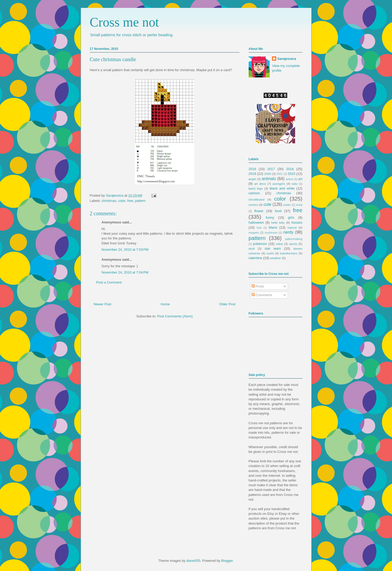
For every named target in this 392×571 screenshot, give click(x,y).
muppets (254, 233)
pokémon (260, 244)
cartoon (254, 193)
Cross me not (124, 22)
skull (252, 248)
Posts (258, 286)
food (278, 211)
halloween (256, 222)
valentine (255, 258)
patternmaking (294, 239)
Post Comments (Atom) (175, 316)
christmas (109, 201)
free (130, 201)
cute (267, 204)
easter (287, 205)
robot (279, 244)
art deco (260, 184)
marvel (292, 227)
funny (270, 218)
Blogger (227, 561)
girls (291, 218)
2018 (290, 169)
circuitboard (257, 199)
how (259, 228)
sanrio (293, 244)
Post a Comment (109, 282)
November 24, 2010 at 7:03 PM (125, 250)
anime (289, 179)
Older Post (227, 304)
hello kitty (278, 222)
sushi (270, 253)
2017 (271, 169)
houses (297, 222)
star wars (273, 248)
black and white (282, 188)
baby (295, 184)
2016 (252, 169)
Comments (262, 295)
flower (259, 211)
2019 (252, 174)
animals (269, 179)
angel (252, 179)
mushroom (271, 233)
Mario (273, 227)
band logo (256, 188)
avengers (279, 184)
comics (253, 205)
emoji (299, 205)
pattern (140, 201)
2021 (280, 174)
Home (165, 304)
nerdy (288, 232)
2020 (268, 174)
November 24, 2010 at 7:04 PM (125, 272)
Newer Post (103, 304)
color (122, 201)
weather (276, 258)
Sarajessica (115, 195)
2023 (292, 174)
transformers (289, 253)
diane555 (194, 561)
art (300, 179)
